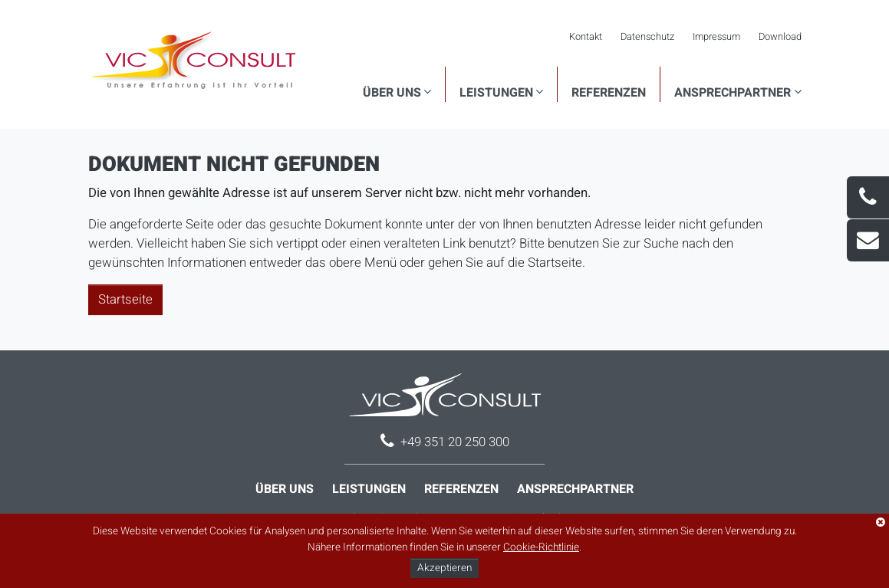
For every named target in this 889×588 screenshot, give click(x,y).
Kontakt (586, 37)
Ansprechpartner (575, 489)
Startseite (125, 299)
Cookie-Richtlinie (541, 547)
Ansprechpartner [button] (733, 93)
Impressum (716, 37)
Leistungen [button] (496, 93)
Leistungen (369, 489)
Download (780, 37)
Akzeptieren (444, 568)
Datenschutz (647, 37)
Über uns (285, 489)
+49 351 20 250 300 (455, 442)
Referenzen (609, 93)
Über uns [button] (392, 93)
